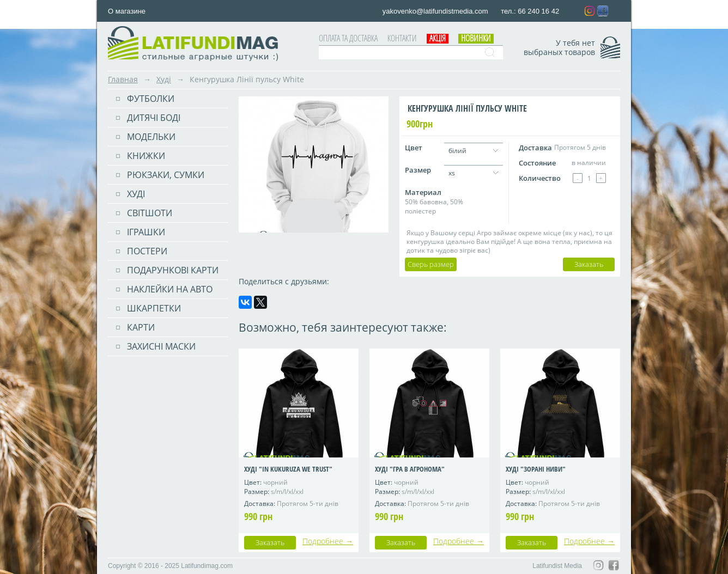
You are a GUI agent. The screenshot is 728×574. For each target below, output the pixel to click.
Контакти (402, 38)
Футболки (151, 99)
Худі (164, 79)
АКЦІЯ (438, 38)
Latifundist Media (557, 566)
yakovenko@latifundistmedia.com (436, 11)
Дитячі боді (154, 118)
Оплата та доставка (348, 38)
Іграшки (146, 232)
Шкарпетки (154, 308)
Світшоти (150, 213)
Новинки (476, 38)
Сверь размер (431, 264)
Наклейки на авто (170, 289)
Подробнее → (328, 541)
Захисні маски (161, 346)
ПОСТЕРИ (147, 251)
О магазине (127, 11)
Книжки (146, 156)
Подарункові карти (173, 270)
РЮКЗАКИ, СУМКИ (166, 175)
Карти (141, 327)
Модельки (151, 137)
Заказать (589, 264)
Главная (123, 79)
